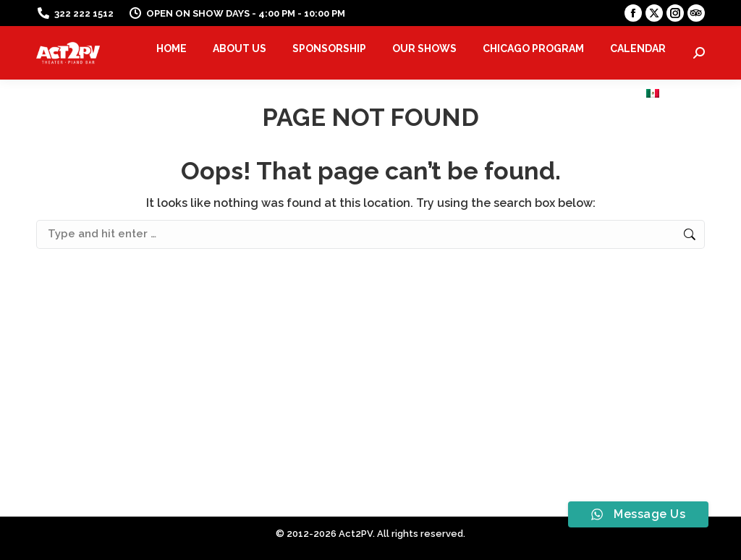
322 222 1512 (75, 13)
